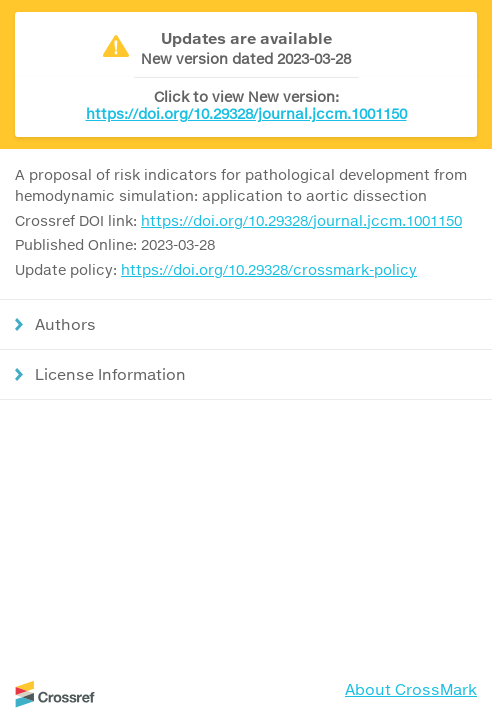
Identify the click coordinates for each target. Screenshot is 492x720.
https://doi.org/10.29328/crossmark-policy (269, 269)
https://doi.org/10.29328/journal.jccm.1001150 (246, 113)
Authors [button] (65, 324)
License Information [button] (110, 374)
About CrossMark (411, 689)
